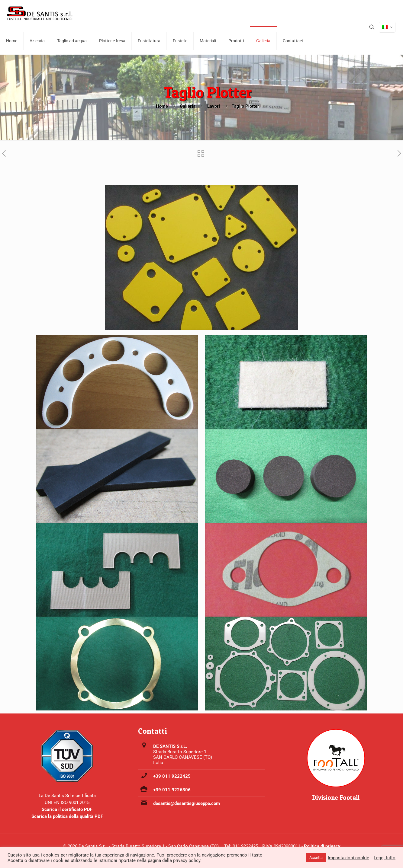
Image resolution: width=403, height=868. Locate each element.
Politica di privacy (322, 846)
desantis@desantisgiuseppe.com (187, 803)
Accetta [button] (316, 858)
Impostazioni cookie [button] (348, 858)
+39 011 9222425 (172, 776)
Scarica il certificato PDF (67, 809)
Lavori (214, 106)
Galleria (188, 106)
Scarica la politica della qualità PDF (67, 816)
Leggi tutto (385, 858)
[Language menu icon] (387, 27)
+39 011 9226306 (172, 790)
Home (162, 106)
